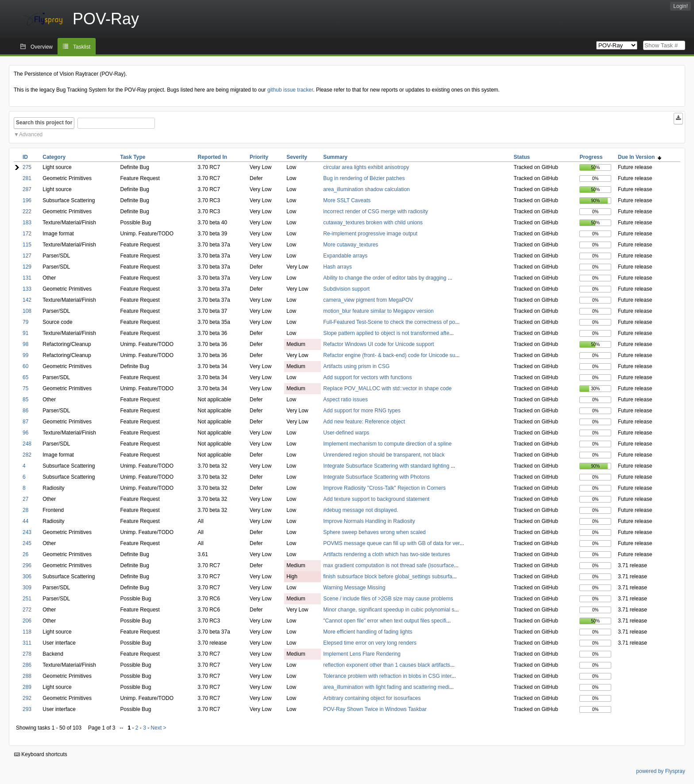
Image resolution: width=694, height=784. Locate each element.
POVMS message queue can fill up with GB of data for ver (391, 543)
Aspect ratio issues (345, 400)
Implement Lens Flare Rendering (362, 654)
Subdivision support (346, 289)
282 (27, 455)
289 (27, 687)
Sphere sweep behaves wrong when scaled (374, 532)
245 (27, 543)
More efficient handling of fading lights (368, 632)
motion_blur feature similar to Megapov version (378, 311)
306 (27, 576)
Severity (297, 157)
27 (25, 499)
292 (27, 698)
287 (27, 189)
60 (25, 366)
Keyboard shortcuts (41, 754)
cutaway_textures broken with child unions (373, 223)
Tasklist (82, 47)
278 (27, 654)
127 (27, 256)
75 (25, 388)
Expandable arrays (345, 256)
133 (27, 289)
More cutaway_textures (351, 245)
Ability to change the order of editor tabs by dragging (386, 278)
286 (27, 665)
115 (27, 245)
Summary (335, 157)
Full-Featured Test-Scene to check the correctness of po (389, 322)
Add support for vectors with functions (367, 377)
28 (25, 510)
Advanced (31, 135)
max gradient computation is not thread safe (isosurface (389, 565)
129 (27, 267)
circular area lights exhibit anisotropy (366, 167)
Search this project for (44, 123)
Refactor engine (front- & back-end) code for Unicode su (389, 355)
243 (27, 532)
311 (27, 643)
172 (27, 234)
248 (27, 444)
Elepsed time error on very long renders (370, 643)
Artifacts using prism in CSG (356, 366)
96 (25, 433)
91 (25, 333)
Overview (42, 47)
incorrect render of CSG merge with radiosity (376, 211)
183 (27, 223)
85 (25, 400)
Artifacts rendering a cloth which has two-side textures (387, 554)
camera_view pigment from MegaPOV (368, 300)
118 (27, 632)
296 (27, 565)
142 (27, 300)
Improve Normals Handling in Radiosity (369, 521)
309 (27, 588)
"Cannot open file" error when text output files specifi (385, 621)
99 (25, 355)
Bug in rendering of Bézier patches (364, 178)
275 (27, 167)
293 (27, 709)
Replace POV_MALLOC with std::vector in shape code (387, 388)
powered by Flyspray (661, 771)
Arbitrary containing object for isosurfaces (372, 698)
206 (27, 621)
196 (27, 200)
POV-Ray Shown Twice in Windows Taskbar (375, 709)
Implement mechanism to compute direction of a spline (387, 444)
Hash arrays (337, 267)
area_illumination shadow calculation (366, 189)
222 (27, 211)
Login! (681, 6)
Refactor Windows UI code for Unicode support (378, 344)
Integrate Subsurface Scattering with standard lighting (387, 466)
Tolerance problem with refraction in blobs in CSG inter (387, 676)
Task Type (133, 157)
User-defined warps (346, 433)
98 (25, 344)
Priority (259, 157)
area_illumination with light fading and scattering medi (386, 687)
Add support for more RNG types (362, 411)
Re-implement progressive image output (370, 234)
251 (27, 599)
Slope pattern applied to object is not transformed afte (386, 333)
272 (27, 610)
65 (25, 377)
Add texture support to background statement (376, 499)
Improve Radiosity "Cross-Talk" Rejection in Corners (384, 488)
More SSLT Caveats (347, 200)
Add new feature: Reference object (364, 422)
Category (54, 157)
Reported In (212, 157)
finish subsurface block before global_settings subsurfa (388, 576)
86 (25, 411)
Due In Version (640, 157)
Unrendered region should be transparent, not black (384, 455)
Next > (159, 728)
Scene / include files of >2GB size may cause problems (388, 599)
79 (25, 322)
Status (522, 157)
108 (27, 311)
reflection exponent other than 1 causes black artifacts (387, 665)
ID (25, 157)
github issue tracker (290, 90)
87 (25, 422)
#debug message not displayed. (360, 510)
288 (27, 676)
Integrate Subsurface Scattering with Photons (376, 477)
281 (27, 178)
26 (25, 554)
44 (25, 521)
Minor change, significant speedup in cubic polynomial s (389, 610)
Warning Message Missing (354, 588)
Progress (591, 157)
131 (27, 278)
